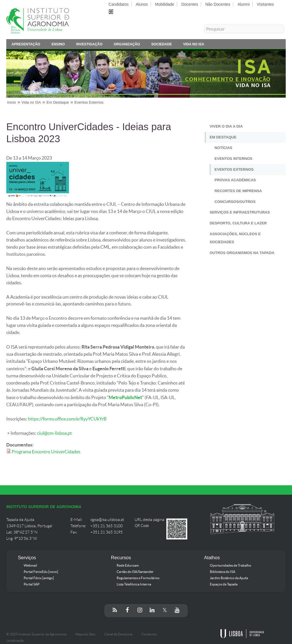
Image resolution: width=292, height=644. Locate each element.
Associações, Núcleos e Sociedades (235, 238)
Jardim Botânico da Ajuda (229, 578)
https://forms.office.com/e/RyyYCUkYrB (67, 419)
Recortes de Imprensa (238, 191)
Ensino (58, 45)
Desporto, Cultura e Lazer (238, 223)
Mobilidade (165, 4)
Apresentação (26, 45)
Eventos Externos (89, 102)
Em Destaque (58, 102)
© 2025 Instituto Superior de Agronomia (36, 634)
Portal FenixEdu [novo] (41, 572)
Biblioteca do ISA (223, 572)
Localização (15, 641)
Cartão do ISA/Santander (135, 572)
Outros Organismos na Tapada (242, 253)
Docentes (190, 4)
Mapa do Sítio (85, 634)
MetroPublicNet (125, 397)
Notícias (223, 148)
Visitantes (265, 4)
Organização (127, 45)
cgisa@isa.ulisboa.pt (107, 520)
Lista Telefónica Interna (134, 584)
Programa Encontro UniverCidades (46, 452)
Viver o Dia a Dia (226, 126)
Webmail (30, 565)
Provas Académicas (235, 180)
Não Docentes (218, 4)
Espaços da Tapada (224, 584)
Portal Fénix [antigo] (39, 578)
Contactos (149, 634)
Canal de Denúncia (118, 634)
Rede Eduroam (128, 565)
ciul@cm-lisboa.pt (54, 433)
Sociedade (161, 45)
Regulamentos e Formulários (138, 578)
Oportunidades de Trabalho (231, 565)
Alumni (244, 4)
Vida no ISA (194, 45)
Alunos (142, 4)
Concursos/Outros (235, 202)
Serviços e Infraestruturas (240, 212)
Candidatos (119, 4)
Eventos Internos (233, 159)
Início (12, 102)
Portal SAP (32, 584)
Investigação (89, 45)
